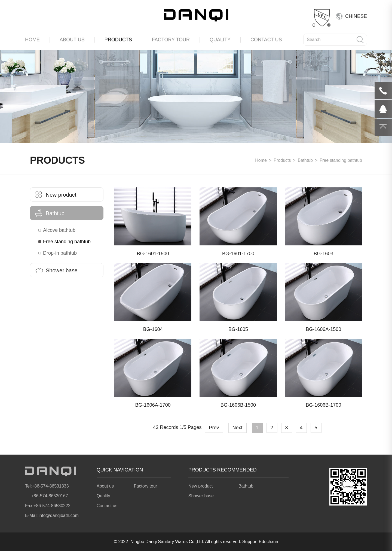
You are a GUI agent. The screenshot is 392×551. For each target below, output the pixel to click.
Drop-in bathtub (60, 253)
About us (105, 486)
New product (56, 195)
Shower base (56, 270)
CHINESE (356, 15)
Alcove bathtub (59, 230)
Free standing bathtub (67, 242)
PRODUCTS (118, 38)
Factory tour (146, 486)
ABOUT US (72, 38)
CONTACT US (266, 38)
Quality (103, 496)
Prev (214, 428)
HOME (32, 38)
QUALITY (220, 38)
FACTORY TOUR (171, 38)
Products (282, 160)
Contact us (107, 506)
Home (261, 160)
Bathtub (305, 160)
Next (238, 428)
